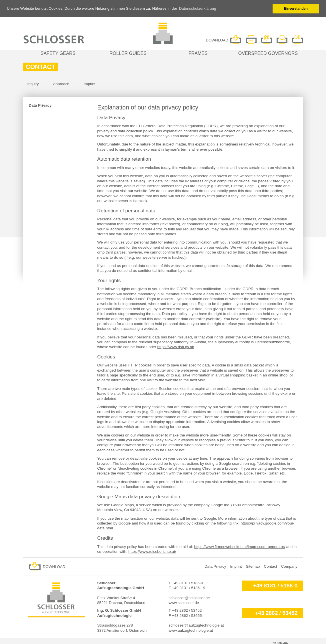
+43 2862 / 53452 (276, 613)
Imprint (90, 84)
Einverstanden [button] (296, 9)
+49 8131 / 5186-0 (275, 585)
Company (289, 566)
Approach (61, 84)
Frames (198, 53)
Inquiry (33, 84)
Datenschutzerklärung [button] (197, 8)
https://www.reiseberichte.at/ (152, 551)
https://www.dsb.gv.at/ (176, 347)
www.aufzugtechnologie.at (191, 630)
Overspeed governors (268, 53)
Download (54, 566)
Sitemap (253, 566)
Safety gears (58, 53)
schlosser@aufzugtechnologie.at (196, 625)
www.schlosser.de (184, 602)
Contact (271, 566)
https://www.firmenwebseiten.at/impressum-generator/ (240, 546)
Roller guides (128, 53)
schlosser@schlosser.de (189, 597)
